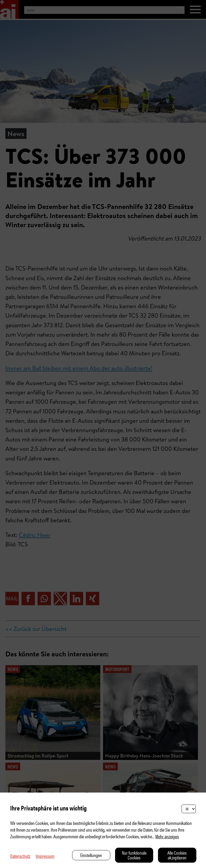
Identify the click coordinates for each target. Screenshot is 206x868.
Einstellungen (91, 855)
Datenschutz (20, 856)
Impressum (45, 856)
